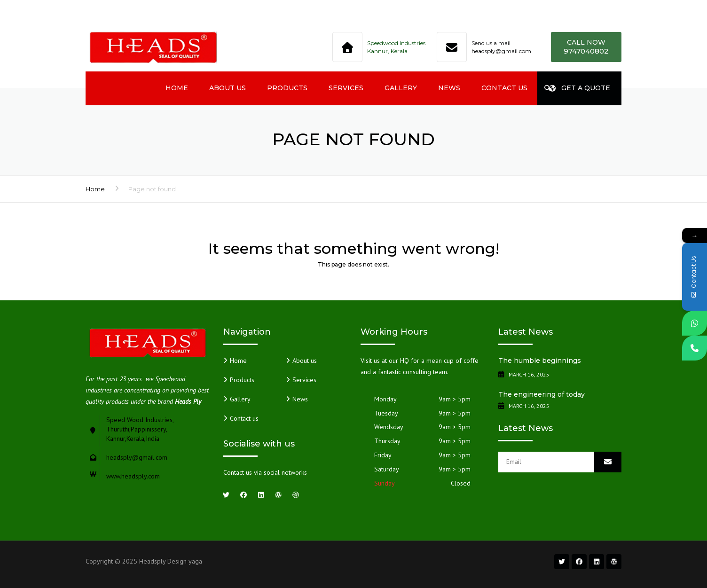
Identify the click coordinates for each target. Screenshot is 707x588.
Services (346, 88)
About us (228, 88)
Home (177, 88)
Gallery (401, 88)
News (449, 88)
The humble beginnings (540, 361)
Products (287, 88)
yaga (195, 561)
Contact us (504, 88)
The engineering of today (542, 394)
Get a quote (580, 88)
